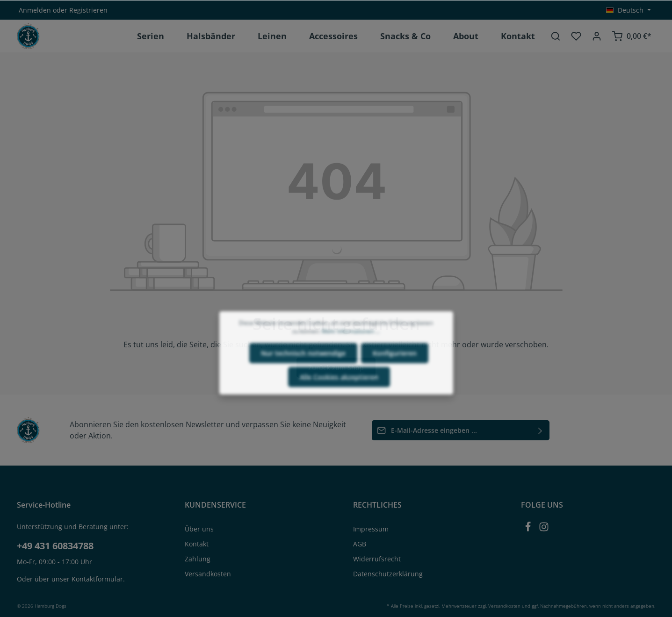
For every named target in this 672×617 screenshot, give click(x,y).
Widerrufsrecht (377, 559)
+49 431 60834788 (55, 546)
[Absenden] (540, 430)
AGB (360, 544)
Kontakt (197, 544)
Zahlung (198, 559)
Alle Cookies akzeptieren (339, 398)
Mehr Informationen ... (351, 352)
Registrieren (88, 10)
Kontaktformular (97, 579)
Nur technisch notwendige (303, 374)
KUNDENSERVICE (215, 505)
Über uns (199, 529)
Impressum (371, 529)
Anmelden (35, 10)
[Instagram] (544, 529)
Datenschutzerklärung (388, 574)
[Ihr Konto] (597, 36)
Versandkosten (208, 574)
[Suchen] (556, 36)
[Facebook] (529, 529)
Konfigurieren (395, 374)
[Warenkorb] (632, 36)
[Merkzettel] (576, 36)
